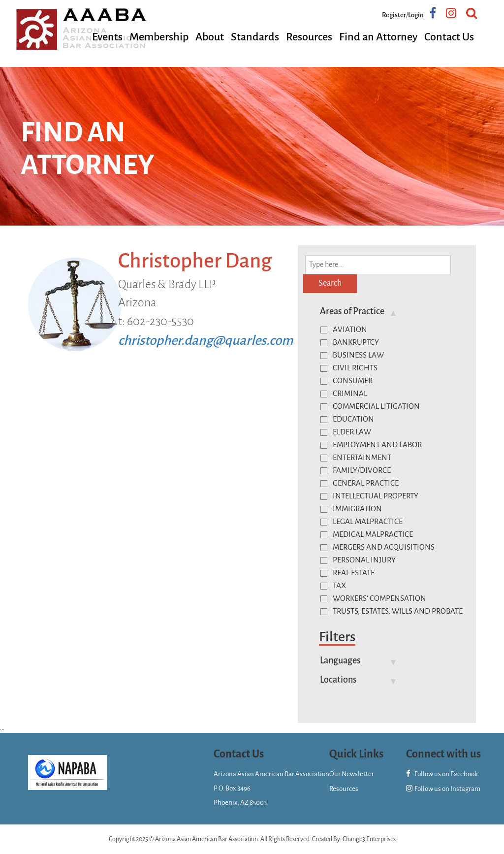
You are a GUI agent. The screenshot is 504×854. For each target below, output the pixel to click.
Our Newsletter (352, 774)
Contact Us (449, 37)
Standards (255, 37)
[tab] (388, 311)
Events (107, 37)
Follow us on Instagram (443, 789)
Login (416, 15)
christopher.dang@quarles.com (205, 341)
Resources (309, 37)
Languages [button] (340, 660)
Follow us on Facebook (442, 774)
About (210, 37)
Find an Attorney (378, 37)
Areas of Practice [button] (352, 311)
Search (330, 283)
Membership (159, 37)
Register (394, 15)
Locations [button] (338, 680)
